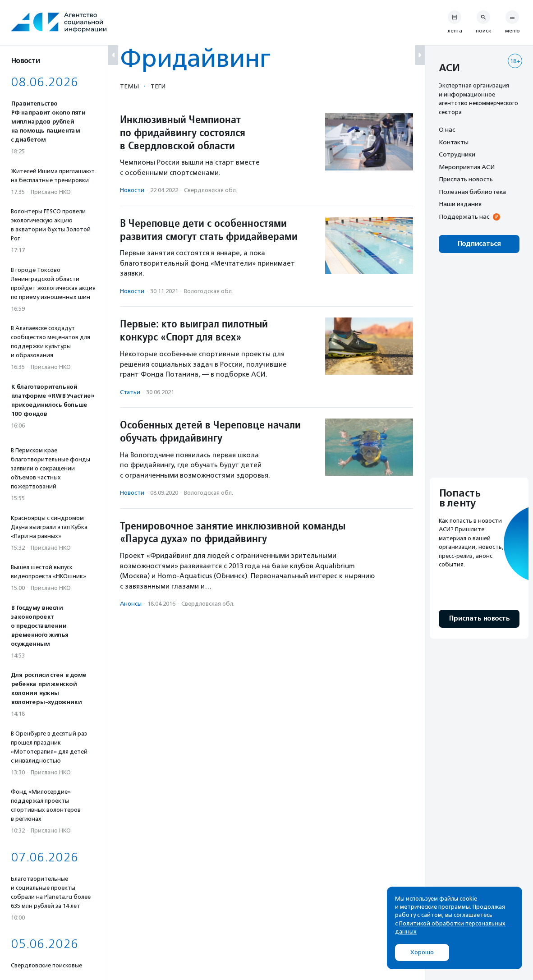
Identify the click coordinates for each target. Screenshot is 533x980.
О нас (447, 129)
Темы (129, 86)
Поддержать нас (464, 216)
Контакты (454, 142)
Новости (132, 190)
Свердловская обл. (211, 190)
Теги (158, 86)
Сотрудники (457, 154)
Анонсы (131, 604)
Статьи (130, 392)
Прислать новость (466, 179)
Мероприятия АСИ (467, 167)
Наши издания (460, 204)
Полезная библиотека (472, 192)
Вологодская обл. (209, 291)
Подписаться (479, 244)
